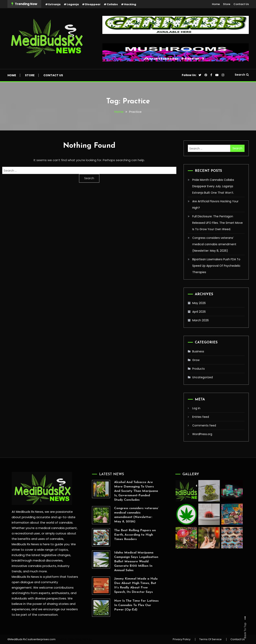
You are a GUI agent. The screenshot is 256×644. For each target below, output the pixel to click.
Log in (196, 408)
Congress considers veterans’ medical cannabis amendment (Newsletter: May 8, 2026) (214, 244)
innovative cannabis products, (34, 566)
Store (227, 4)
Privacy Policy (182, 639)
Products (198, 369)
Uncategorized (203, 377)
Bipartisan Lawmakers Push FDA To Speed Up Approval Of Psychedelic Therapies (216, 266)
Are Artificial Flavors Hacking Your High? (215, 204)
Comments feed (204, 425)
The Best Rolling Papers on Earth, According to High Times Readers (130, 535)
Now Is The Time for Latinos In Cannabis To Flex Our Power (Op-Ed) (132, 605)
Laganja (73, 4)
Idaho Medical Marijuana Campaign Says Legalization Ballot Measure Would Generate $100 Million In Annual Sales (131, 562)
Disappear (93, 4)
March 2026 (200, 320)
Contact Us (241, 4)
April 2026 (199, 312)
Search (242, 75)
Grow (196, 360)
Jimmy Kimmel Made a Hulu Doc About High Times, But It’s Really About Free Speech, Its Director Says (131, 585)
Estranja (54, 4)
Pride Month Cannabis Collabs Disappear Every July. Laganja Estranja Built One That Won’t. (213, 186)
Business (198, 351)
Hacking (130, 4)
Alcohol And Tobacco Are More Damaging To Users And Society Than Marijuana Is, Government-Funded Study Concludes (131, 491)
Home (216, 4)
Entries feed (201, 417)
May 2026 (199, 303)
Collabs (112, 4)
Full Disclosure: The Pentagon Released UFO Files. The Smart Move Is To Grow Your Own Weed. (217, 223)
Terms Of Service (210, 639)
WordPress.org (202, 434)
